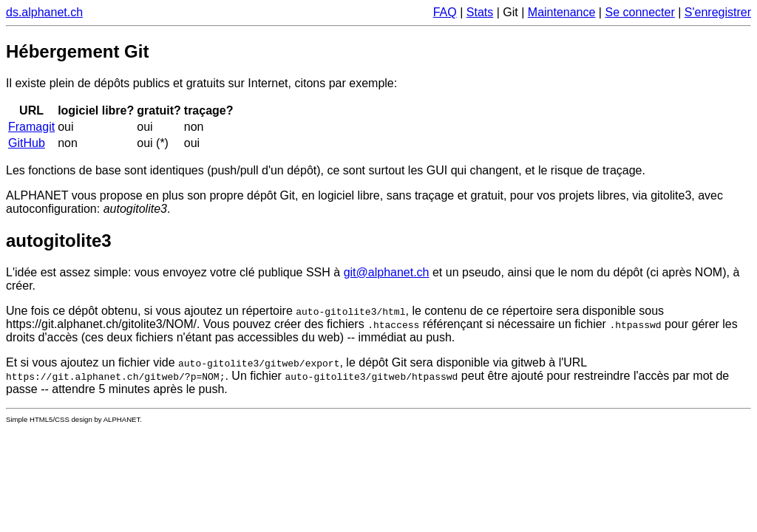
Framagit (31, 127)
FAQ (445, 12)
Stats (480, 12)
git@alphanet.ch (387, 272)
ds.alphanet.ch (44, 12)
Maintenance (562, 12)
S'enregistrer (718, 12)
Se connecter (639, 12)
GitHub (27, 143)
